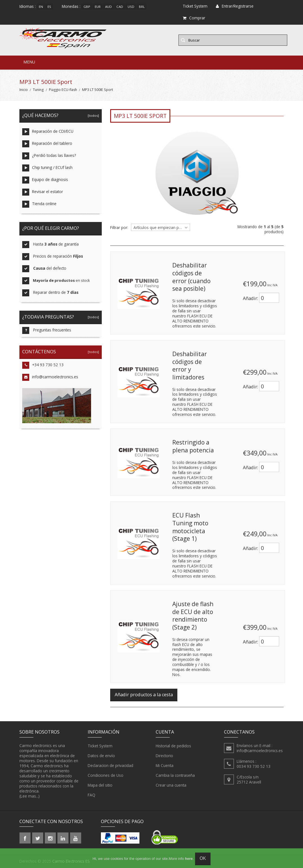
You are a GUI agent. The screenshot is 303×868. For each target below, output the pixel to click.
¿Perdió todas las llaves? (49, 156)
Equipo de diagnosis (45, 180)
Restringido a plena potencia (193, 446)
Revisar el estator (43, 192)
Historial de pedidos (173, 746)
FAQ (91, 795)
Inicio (24, 90)
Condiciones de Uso (106, 775)
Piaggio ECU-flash (63, 90)
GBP (87, 7)
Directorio (164, 756)
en (41, 7)
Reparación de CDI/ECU (48, 132)
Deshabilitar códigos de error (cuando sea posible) (191, 277)
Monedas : (71, 6)
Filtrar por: (119, 228)
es (49, 7)
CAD (120, 7)
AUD (108, 7)
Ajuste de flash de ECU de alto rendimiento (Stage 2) (193, 616)
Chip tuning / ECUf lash (47, 168)
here (189, 859)
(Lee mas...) (30, 796)
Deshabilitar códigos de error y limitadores (190, 366)
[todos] (92, 115)
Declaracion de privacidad (110, 766)
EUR (98, 7)
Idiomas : (28, 6)
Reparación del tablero (47, 144)
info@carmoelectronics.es (50, 377)
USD (131, 7)
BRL (142, 7)
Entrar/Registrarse (235, 6)
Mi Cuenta (165, 766)
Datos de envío (101, 756)
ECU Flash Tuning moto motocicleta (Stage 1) (190, 527)
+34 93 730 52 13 (43, 365)
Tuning (38, 90)
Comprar (194, 18)
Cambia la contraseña (175, 775)
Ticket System (100, 746)
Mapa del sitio (100, 785)
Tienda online (39, 204)
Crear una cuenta (171, 785)
